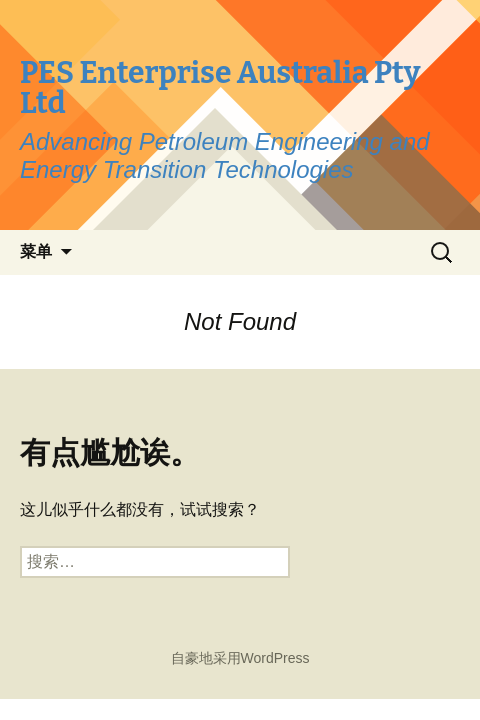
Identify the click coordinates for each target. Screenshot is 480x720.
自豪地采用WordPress (240, 658)
